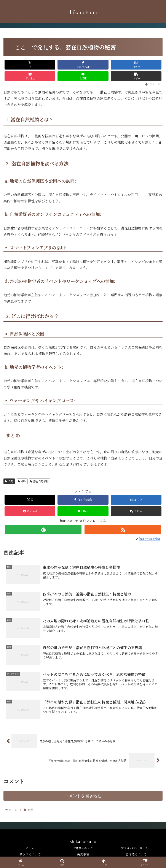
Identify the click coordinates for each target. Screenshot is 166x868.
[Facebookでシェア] (83, 65)
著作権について (136, 854)
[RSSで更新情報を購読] (123, 530)
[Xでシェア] (30, 65)
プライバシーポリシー (136, 848)
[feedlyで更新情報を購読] (43, 530)
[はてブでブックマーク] (136, 65)
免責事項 (83, 854)
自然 (9, 481)
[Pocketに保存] (30, 76)
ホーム (30, 848)
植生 (22, 481)
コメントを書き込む (83, 796)
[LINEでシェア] (83, 76)
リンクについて (30, 854)
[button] (136, 76)
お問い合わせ (83, 848)
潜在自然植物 (39, 481)
